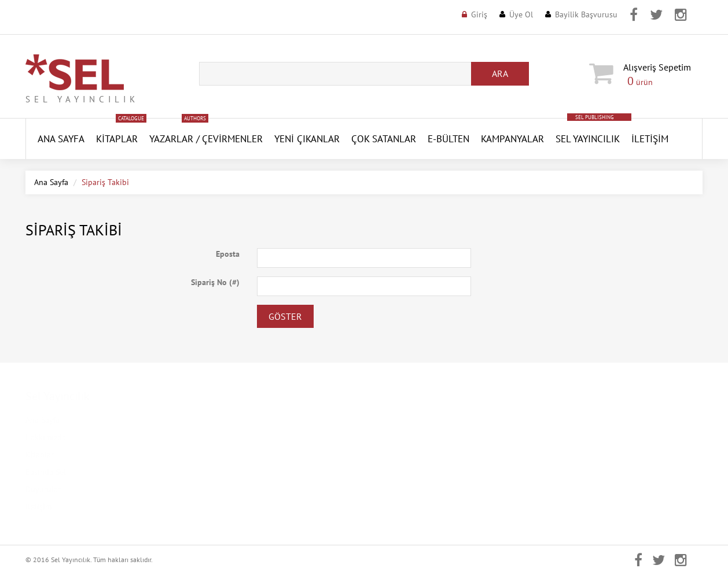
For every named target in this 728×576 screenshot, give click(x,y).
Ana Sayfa (51, 182)
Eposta (228, 254)
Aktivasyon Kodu (402, 489)
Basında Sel (46, 472)
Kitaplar (117, 139)
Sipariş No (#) (215, 282)
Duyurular (43, 489)
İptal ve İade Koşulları (238, 489)
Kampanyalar (512, 139)
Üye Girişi (390, 420)
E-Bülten (448, 139)
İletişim (650, 139)
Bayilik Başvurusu (586, 14)
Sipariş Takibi (396, 507)
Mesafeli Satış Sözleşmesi (243, 472)
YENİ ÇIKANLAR (307, 139)
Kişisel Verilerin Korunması (247, 437)
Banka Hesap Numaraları (242, 507)
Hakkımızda (46, 437)
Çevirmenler (232, 139)
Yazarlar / (174, 139)
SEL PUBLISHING (595, 117)
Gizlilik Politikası (229, 455)
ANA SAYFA (61, 139)
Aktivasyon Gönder (406, 472)
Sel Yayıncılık (588, 139)
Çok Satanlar (384, 139)
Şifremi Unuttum (402, 455)
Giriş (479, 14)
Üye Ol (521, 14)
